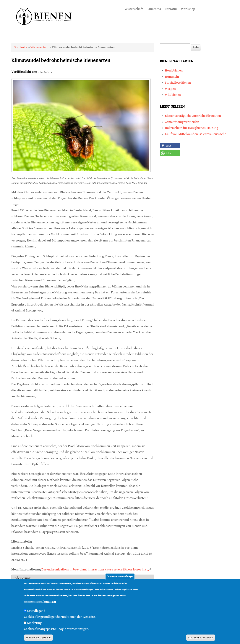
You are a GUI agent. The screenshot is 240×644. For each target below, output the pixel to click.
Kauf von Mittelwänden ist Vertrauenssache (196, 134)
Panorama (154, 9)
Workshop (188, 9)
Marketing (34, 623)
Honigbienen (174, 70)
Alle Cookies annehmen (201, 638)
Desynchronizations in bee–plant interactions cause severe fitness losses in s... (96, 569)
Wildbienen (173, 95)
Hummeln (172, 77)
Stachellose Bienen (178, 83)
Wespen (170, 89)
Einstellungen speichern (38, 638)
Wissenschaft (134, 9)
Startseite (21, 47)
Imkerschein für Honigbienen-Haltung (192, 128)
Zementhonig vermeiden (182, 122)
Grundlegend (36, 611)
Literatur (171, 9)
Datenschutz (50, 602)
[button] (170, 145)
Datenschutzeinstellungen (120, 577)
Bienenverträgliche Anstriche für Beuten (193, 116)
